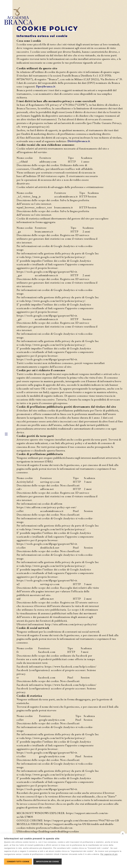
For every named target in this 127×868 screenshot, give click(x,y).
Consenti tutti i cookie (18, 862)
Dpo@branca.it (46, 86)
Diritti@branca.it (79, 141)
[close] (123, 834)
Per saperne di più (109, 854)
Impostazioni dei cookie (47, 862)
